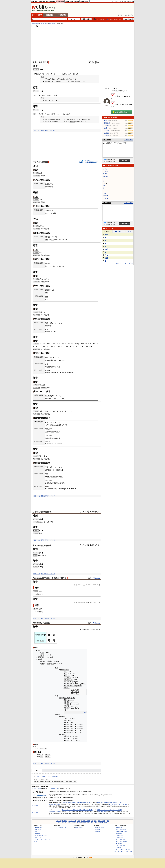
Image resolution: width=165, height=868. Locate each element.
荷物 (47, 398)
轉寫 (72, 683)
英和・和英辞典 (51, 1)
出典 (76, 585)
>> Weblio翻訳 (128, 140)
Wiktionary (96, 578)
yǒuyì (105, 193)
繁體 (39, 635)
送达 (48, 477)
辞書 (32, 1)
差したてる (56, 344)
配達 (51, 425)
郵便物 (53, 114)
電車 (79, 820)
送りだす (42, 385)
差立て (64, 344)
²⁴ (77, 724)
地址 (42, 756)
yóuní (105, 186)
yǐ (103, 190)
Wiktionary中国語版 (41, 623)
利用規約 (37, 832)
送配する (48, 411)
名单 (49, 754)
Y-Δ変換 (105, 198)
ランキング (52, 130)
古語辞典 (76, 1)
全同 (44, 229)
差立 (67, 346)
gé (76, 705)
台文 (68, 722)
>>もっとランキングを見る (125, 263)
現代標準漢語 (64, 670)
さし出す (82, 346)
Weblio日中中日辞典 (54, 803)
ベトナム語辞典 (120, 844)
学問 (108, 820)
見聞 (53, 240)
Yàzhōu (105, 174)
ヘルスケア (69, 822)
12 (93, 585)
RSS (90, 857)
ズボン (59, 79)
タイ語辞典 (119, 842)
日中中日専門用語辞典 (42, 512)
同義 (45, 349)
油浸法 (107, 133)
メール (48, 279)
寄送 (46, 748)
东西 (48, 367)
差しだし (46, 346)
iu (57, 664)
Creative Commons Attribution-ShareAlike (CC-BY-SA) (77, 802)
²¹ (75, 707)
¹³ (77, 728)
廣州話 (66, 703)
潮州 (42, 664)
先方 (51, 398)
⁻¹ (79, 730)
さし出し (70, 344)
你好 (106, 258)
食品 (88, 822)
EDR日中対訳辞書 (40, 162)
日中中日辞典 (60, 1)
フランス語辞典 (120, 838)
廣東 (65, 705)
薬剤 (51, 187)
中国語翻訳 (62, 15)
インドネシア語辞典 (122, 840)
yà (72, 701)
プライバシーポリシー (41, 834)
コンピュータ (72, 820)
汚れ (67, 74)
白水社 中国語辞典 (40, 62)
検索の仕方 (38, 828)
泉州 (72, 726)
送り (41, 456)
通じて (47, 114)
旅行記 (49, 95)
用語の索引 (44, 130)
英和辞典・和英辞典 (122, 830)
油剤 (41, 173)
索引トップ (37, 130)
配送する (48, 422)
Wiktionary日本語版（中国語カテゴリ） (50, 578)
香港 (72, 698)
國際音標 (70, 685)
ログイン (122, 1)
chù (57, 74)
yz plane (106, 169)
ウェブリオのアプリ (61, 827)
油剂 (106, 128)
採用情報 (98, 830)
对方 (53, 477)
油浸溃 (107, 135)
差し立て (54, 346)
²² (79, 724)
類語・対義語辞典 (40, 1)
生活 (63, 822)
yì (103, 179)
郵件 (40, 748)
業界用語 (65, 820)
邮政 (47, 297)
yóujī (41, 74)
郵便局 (41, 114)
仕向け (71, 411)
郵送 (39, 594)
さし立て (42, 344)
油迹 (77, 690)
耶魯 (65, 679)
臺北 (72, 730)
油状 (47, 187)
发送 (47, 364)
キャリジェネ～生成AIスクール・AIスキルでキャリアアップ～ (123, 850)
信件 (57, 432)
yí (103, 181)
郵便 (47, 290)
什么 (106, 255)
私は (70, 119)
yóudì (68, 114)
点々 (60, 81)
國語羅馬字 (67, 681)
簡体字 (36, 609)
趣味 (74, 822)
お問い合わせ (79, 827)
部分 (42, 349)
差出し (49, 344)
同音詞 (66, 687)
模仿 (65, 737)
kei (76, 707)
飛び (76, 81)
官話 (39, 650)
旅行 (47, 240)
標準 (61, 698)
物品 (62, 477)
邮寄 (40, 609)
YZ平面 (105, 171)
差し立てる (74, 346)
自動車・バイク (86, 820)
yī (103, 188)
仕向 (62, 411)
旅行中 (48, 266)
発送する (48, 357)
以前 (36, 74)
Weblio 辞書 (35, 23)
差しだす (39, 346)
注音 (42, 655)
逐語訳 (43, 176)
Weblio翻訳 (119, 832)
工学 (95, 820)
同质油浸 (107, 123)
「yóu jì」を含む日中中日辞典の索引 (47, 775)
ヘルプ (37, 830)
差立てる (88, 344)
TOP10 (107, 232)
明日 (72, 119)
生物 (84, 822)
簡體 (38, 641)
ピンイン (36, 519)
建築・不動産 (102, 820)
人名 (92, 822)
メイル (42, 279)
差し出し (61, 346)
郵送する (42, 312)
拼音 (42, 653)
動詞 (37, 588)
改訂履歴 (115, 803)
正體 (36, 635)
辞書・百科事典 (103, 822)
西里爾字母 (67, 683)
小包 (85, 119)
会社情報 (98, 828)
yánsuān (106, 176)
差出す (77, 344)
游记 (77, 691)
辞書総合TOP (130, 1)
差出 (82, 344)
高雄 (72, 731)
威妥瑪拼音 (67, 677)
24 (99, 629)
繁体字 (36, 591)
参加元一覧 (54, 787)
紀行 (41, 252)
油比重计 (107, 131)
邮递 (64, 114)
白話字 (49, 661)
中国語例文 (49, 15)
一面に (73, 81)
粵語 (39, 657)
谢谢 (106, 235)
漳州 (72, 728)
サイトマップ (38, 836)
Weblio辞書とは (39, 827)
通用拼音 (67, 675)
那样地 (56, 483)
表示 (84, 712)
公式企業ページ (100, 827)
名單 (42, 754)
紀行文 (55, 95)
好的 (106, 249)
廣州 (69, 698)
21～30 (128, 232)
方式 (43, 748)
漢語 (65, 685)
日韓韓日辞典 (69, 1)
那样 (56, 477)
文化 (59, 822)
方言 (96, 822)
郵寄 (40, 591)
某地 (59, 367)
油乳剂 (107, 125)
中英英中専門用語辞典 (42, 546)
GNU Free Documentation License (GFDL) (110, 802)
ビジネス (58, 820)
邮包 (53, 432)
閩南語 (40, 659)
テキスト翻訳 (107, 140)
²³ (77, 731)
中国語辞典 (52, 23)
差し (88, 346)
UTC (97, 585)
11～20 (118, 232)
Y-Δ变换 (105, 196)
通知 (74, 122)
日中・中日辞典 (37, 15)
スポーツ (79, 822)
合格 (71, 122)
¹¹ (82, 730)
